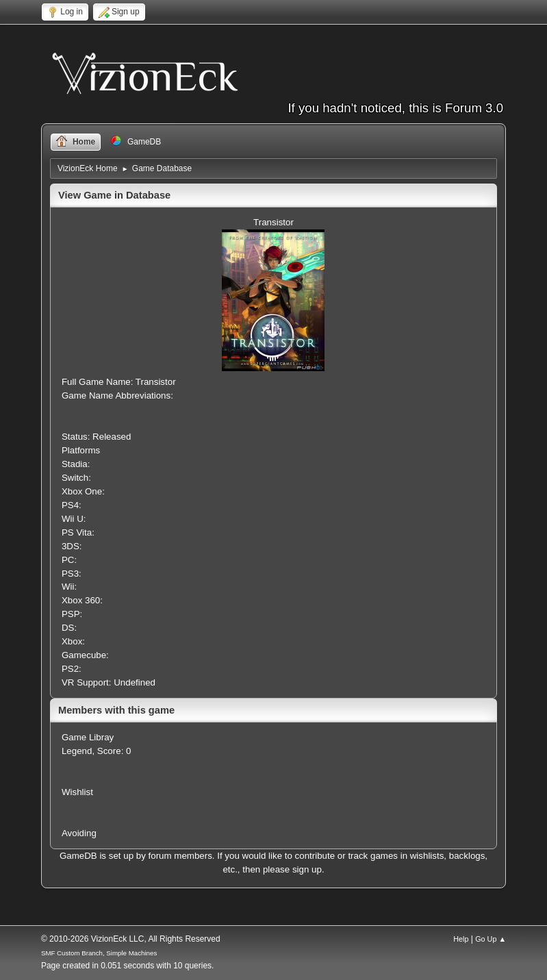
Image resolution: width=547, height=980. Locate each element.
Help (461, 939)
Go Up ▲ (491, 939)
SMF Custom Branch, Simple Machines (99, 953)
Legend (77, 751)
